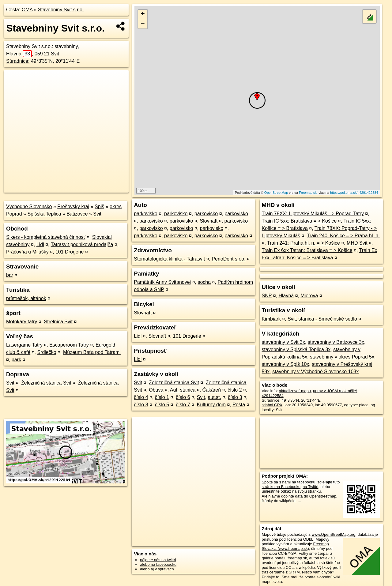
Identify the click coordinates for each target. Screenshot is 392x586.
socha (204, 282)
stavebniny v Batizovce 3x (336, 342)
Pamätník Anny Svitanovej (162, 282)
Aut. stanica (183, 390)
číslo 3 (235, 397)
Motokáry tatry (22, 322)
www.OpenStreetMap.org (333, 534)
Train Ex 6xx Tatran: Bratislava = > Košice (307, 250)
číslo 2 (235, 390)
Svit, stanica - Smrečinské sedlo (322, 319)
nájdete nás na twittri (158, 560)
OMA (27, 10)
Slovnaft (209, 221)
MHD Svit (357, 243)
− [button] (143, 24)
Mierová (309, 296)
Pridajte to (271, 577)
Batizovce (77, 214)
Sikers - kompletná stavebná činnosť (46, 237)
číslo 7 (183, 405)
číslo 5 (162, 405)
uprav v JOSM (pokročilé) (335, 391)
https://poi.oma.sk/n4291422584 (354, 193)
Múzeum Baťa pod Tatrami (92, 352)
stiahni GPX (272, 405)
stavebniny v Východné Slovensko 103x (315, 372)
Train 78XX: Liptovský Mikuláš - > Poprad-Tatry (313, 214)
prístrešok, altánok (26, 298)
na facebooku (304, 482)
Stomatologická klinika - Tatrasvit (169, 259)
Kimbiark (271, 319)
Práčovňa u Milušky (27, 252)
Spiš (99, 207)
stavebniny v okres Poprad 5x (342, 357)
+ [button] (143, 14)
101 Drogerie (70, 252)
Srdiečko (47, 352)
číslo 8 (141, 405)
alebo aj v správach (157, 569)
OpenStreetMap (276, 193)
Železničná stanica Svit (46, 383)
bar (10, 275)
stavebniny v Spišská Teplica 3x (296, 349)
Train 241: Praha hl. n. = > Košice (303, 243)
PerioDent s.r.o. (228, 259)
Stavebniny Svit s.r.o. (61, 10)
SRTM (294, 572)
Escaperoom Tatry (69, 345)
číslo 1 (162, 397)
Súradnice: (18, 61)
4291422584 (273, 396)
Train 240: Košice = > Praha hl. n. (343, 236)
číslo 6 (183, 397)
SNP (267, 296)
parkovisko (145, 214)
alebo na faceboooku (158, 564)
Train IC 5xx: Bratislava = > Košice (299, 221)
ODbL (308, 539)
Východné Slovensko (29, 207)
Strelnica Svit (58, 322)
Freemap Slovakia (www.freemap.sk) (295, 546)
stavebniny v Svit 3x (283, 342)
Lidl (40, 244)
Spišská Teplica (44, 214)
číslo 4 (141, 397)
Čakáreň (212, 390)
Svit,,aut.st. (209, 397)
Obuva (156, 390)
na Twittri (310, 487)
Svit (97, 214)
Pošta (239, 405)
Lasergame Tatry (24, 345)
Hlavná (19, 54)
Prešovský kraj (73, 207)
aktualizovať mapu (295, 391)
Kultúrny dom (211, 405)
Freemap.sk (308, 193)
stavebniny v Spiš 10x (286, 364)
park (16, 360)
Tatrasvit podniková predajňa (82, 244)
